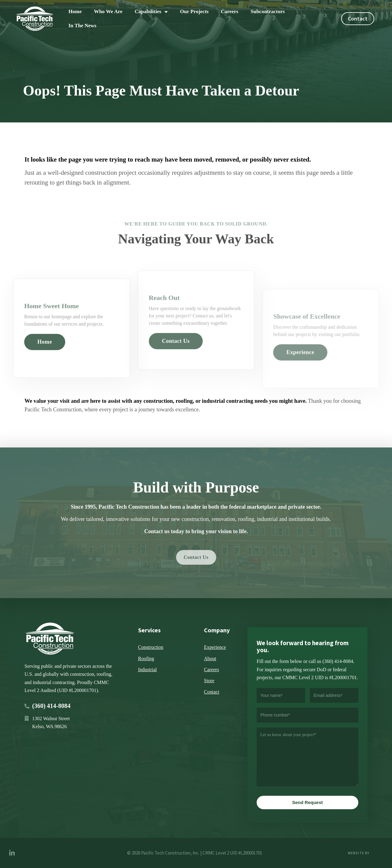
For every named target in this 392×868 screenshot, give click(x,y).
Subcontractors (268, 11)
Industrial (147, 670)
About (210, 658)
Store (209, 681)
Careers (230, 11)
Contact (212, 692)
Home (75, 11)
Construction (151, 647)
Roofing (146, 658)
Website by (359, 853)
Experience (215, 647)
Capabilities (151, 12)
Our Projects (194, 11)
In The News (82, 26)
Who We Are (108, 11)
